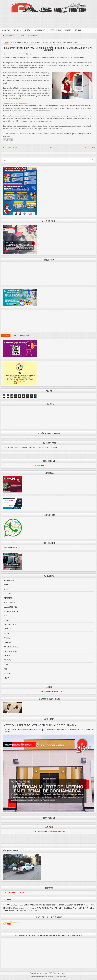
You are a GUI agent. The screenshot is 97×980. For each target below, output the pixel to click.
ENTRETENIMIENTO (11, 611)
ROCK (6, 669)
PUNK (6, 665)
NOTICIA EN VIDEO (56, 30)
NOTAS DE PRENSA (11, 647)
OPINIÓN (22, 35)
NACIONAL (8, 642)
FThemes (64, 977)
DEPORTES (68, 30)
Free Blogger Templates (46, 977)
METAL (7, 634)
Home (6, 43)
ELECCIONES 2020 (11, 603)
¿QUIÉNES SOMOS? (10, 35)
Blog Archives (25, 336)
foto (6, 616)
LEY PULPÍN (8, 629)
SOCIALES (8, 674)
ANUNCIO (8, 585)
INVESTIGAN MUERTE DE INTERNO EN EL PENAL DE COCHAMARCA (39, 725)
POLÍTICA (78, 30)
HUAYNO (7, 620)
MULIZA (7, 638)
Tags (14, 336)
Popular (6, 336)
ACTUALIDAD (6, 30)
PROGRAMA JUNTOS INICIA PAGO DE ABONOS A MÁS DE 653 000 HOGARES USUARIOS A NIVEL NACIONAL (48, 49)
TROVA (7, 678)
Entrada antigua (89, 147)
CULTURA (7, 594)
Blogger (64, 973)
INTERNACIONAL (33, 35)
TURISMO (18, 30)
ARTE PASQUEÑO (42, 30)
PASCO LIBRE (47, 973)
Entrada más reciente (9, 147)
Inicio (50, 147)
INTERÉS (29, 30)
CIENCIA (7, 589)
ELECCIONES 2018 (11, 607)
